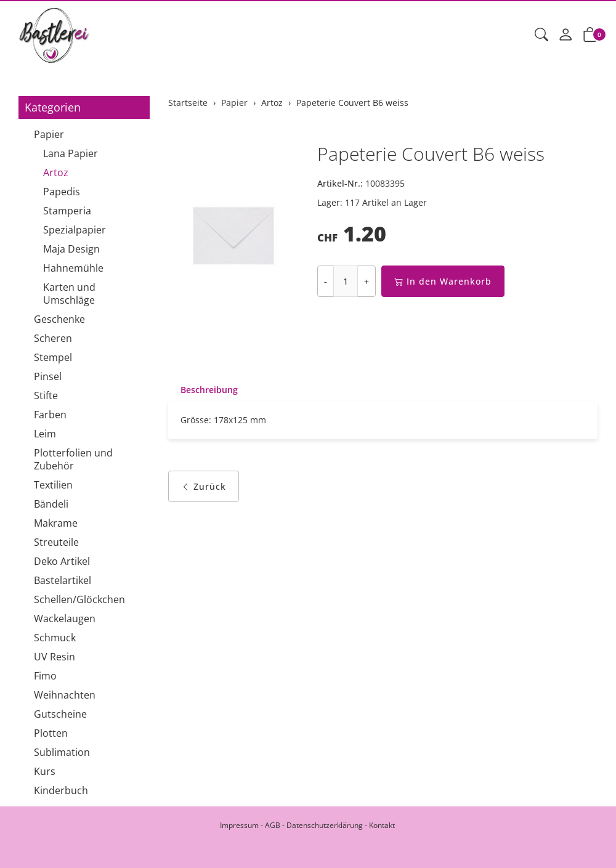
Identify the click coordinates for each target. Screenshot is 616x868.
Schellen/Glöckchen (79, 599)
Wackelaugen (65, 619)
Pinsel (48, 376)
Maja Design (71, 249)
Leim (45, 434)
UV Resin (55, 657)
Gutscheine (60, 714)
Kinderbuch (61, 790)
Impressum (239, 825)
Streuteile (56, 542)
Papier (49, 134)
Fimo (45, 676)
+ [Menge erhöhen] (367, 281)
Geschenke (59, 319)
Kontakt (382, 825)
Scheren (53, 338)
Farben (50, 415)
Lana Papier (71, 153)
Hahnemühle (73, 268)
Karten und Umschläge (69, 294)
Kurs (45, 771)
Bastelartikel (63, 580)
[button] (541, 35)
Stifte (46, 395)
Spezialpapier (75, 230)
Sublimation (62, 752)
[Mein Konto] (565, 35)
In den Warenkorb (443, 281)
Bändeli (51, 504)
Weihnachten (65, 695)
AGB (273, 825)
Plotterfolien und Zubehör (73, 459)
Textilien (53, 485)
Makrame (56, 523)
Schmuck (55, 638)
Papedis (62, 192)
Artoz (56, 172)
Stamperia (67, 211)
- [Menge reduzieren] (326, 281)
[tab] (203, 390)
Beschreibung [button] (209, 390)
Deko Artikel (62, 561)
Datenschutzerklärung (325, 825)
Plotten (51, 733)
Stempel (53, 357)
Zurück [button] (204, 486)
